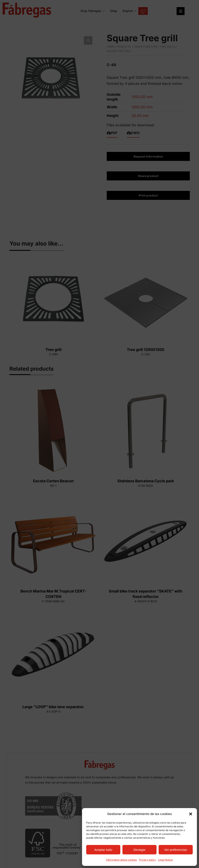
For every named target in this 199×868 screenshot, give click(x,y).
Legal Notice (165, 860)
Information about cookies (121, 860)
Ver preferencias (176, 850)
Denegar (140, 850)
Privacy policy (147, 860)
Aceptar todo (103, 850)
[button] (191, 814)
